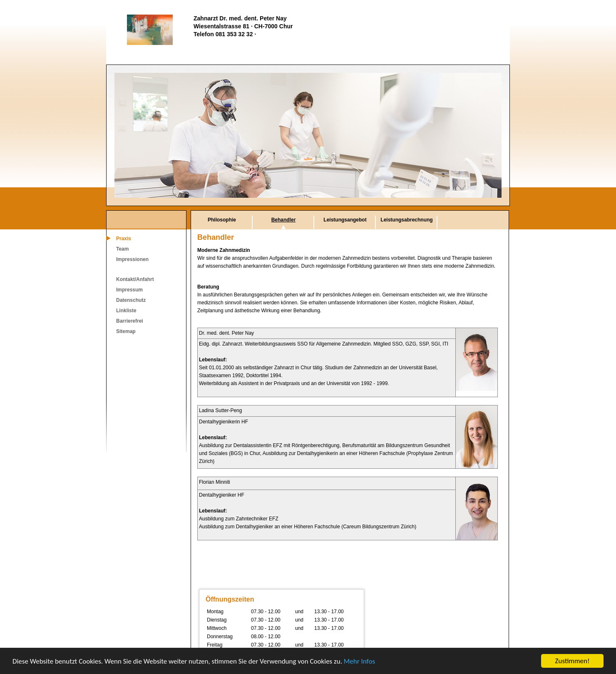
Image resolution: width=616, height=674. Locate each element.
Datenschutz (131, 300)
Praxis (124, 239)
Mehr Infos (359, 661)
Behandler (284, 220)
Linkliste (126, 311)
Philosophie (222, 220)
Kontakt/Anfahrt (135, 279)
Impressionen (132, 259)
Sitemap (126, 331)
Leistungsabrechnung (406, 220)
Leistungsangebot (345, 220)
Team (122, 249)
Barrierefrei (130, 321)
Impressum (129, 290)
